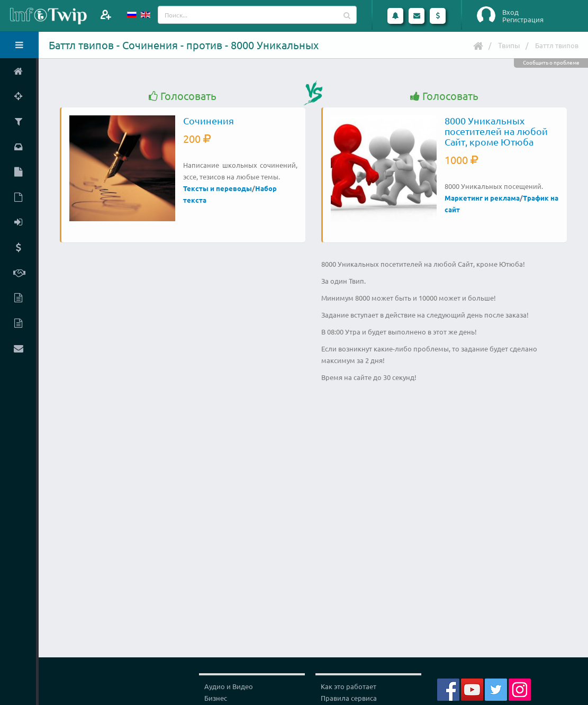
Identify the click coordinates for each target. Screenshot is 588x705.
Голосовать (183, 96)
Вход (510, 12)
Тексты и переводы (218, 188)
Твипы (509, 45)
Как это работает (349, 686)
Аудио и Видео (229, 686)
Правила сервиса (349, 698)
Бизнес (216, 698)
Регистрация (523, 20)
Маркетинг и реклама (482, 198)
